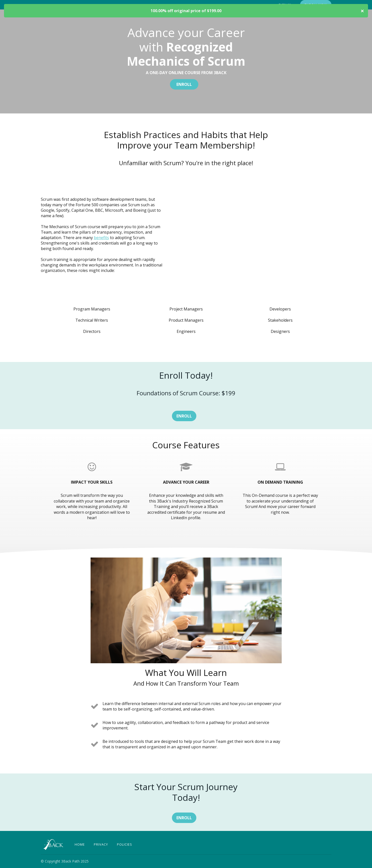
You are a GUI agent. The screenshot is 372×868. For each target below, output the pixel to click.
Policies (125, 844)
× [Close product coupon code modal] (362, 11)
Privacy (101, 844)
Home (80, 844)
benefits (101, 238)
